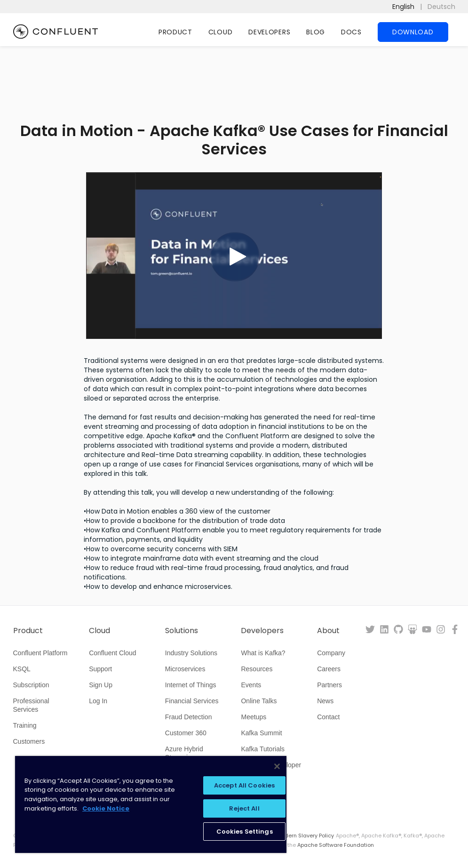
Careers (329, 669)
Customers (29, 741)
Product (175, 32)
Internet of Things (191, 685)
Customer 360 (186, 733)
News (325, 701)
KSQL (22, 669)
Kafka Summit (261, 733)
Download (413, 32)
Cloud (221, 32)
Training (25, 725)
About (328, 631)
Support (100, 669)
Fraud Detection (189, 717)
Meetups (254, 717)
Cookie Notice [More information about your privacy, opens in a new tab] (106, 808)
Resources (257, 669)
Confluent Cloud (112, 653)
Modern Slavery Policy (305, 836)
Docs (351, 32)
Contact (328, 717)
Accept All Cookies (244, 785)
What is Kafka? (263, 653)
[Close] (277, 766)
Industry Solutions (191, 653)
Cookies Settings (245, 832)
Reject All (244, 808)
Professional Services (31, 705)
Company (331, 653)
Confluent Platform (40, 653)
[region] (151, 804)
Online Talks (259, 701)
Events (251, 685)
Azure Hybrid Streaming (184, 753)
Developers (269, 32)
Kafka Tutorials (263, 749)
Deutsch (441, 7)
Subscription (31, 685)
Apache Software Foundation (336, 845)
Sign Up (101, 685)
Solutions (182, 631)
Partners (329, 685)
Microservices (185, 669)
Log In (98, 701)
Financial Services (192, 701)
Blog (316, 32)
